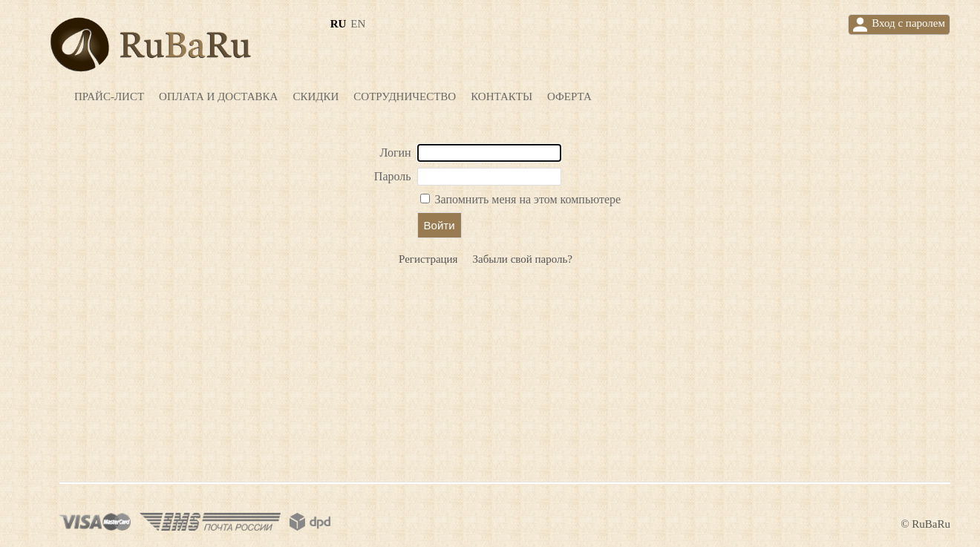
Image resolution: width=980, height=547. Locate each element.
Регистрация (428, 259)
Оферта (569, 96)
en (358, 24)
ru (339, 24)
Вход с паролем (899, 24)
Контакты (502, 96)
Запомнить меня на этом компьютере (527, 199)
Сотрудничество (405, 96)
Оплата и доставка (218, 96)
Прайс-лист (109, 96)
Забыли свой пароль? (523, 259)
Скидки (316, 96)
